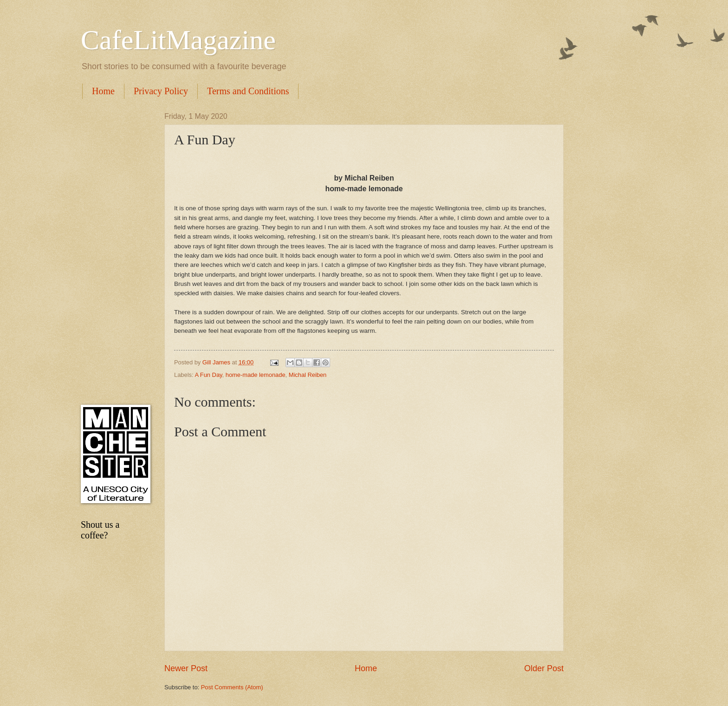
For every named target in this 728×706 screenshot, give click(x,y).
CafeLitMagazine (178, 40)
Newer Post (186, 668)
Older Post (544, 668)
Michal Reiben (308, 375)
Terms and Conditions (248, 91)
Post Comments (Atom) (232, 687)
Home (103, 91)
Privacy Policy (161, 91)
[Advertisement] (113, 252)
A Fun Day (208, 375)
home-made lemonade (256, 375)
